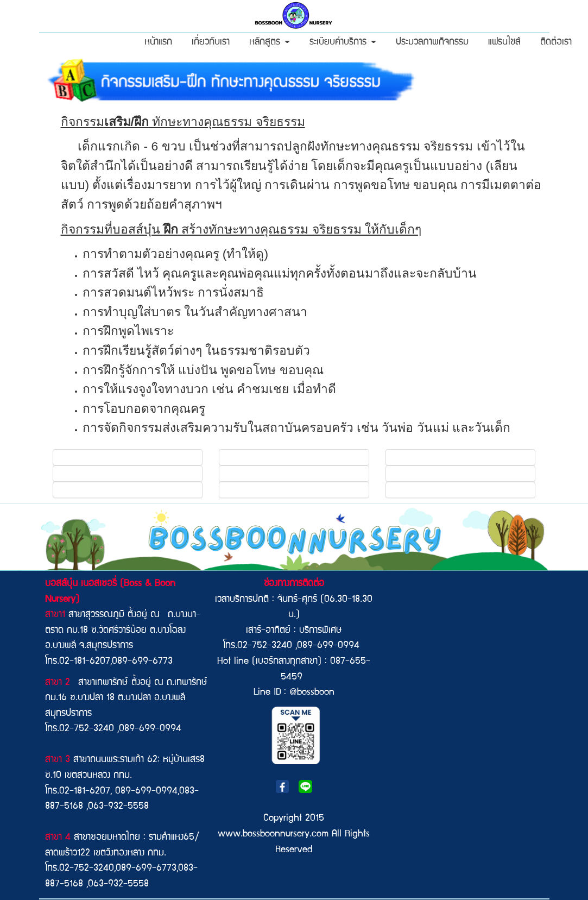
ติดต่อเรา (556, 43)
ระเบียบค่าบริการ (343, 43)
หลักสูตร (270, 43)
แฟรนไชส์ (504, 43)
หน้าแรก (158, 43)
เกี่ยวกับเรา (211, 43)
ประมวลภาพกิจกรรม (432, 43)
